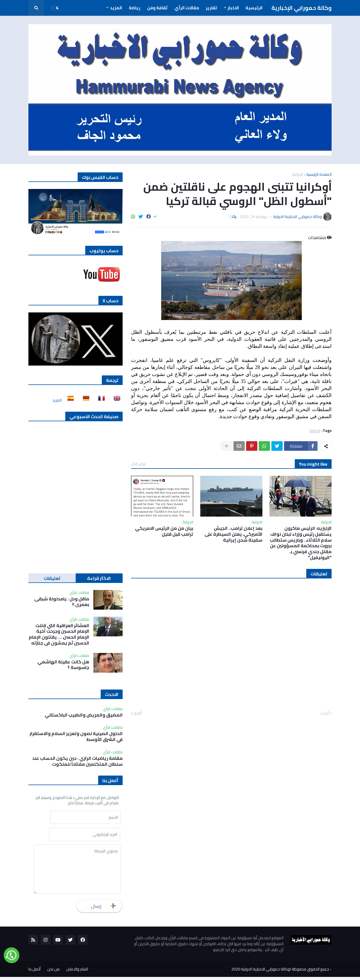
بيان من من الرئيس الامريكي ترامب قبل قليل (164, 531)
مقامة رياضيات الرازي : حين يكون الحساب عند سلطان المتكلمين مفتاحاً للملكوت (77, 761)
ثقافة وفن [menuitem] (157, 8)
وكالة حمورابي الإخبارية (301, 8)
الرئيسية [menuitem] (254, 8)
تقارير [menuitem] (211, 8)
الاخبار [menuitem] (233, 8)
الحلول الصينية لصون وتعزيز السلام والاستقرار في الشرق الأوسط (76, 736)
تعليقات (52, 578)
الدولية (298, 174)
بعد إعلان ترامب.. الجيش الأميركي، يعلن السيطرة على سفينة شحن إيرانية (233, 534)
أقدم (138, 713)
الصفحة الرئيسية (319, 174)
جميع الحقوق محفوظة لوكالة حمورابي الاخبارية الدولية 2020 (280, 972)
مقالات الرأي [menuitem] (187, 8)
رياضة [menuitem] (135, 8)
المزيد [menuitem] (116, 8)
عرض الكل (139, 464)
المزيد (57, 400)
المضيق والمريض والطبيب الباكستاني (84, 715)
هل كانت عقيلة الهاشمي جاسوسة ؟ (63, 665)
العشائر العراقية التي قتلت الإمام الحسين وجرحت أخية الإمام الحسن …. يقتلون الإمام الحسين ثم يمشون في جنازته (59, 634)
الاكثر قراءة (99, 578)
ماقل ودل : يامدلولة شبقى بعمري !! (62, 602)
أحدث (325, 713)
